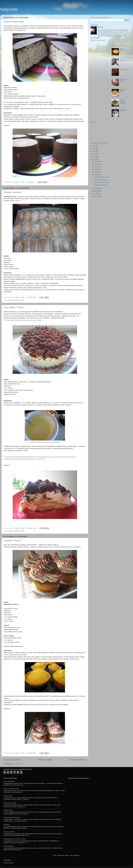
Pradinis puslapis (45, 760)
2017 (95, 148)
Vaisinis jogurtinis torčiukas (123, 102)
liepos (96, 172)
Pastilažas (123, 110)
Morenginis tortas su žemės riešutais (15, 839)
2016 (95, 151)
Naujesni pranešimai (12, 760)
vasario (97, 196)
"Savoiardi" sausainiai (12, 192)
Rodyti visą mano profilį (98, 40)
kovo (96, 194)
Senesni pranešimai (78, 760)
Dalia (101, 27)
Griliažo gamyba (8, 846)
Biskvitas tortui (124, 69)
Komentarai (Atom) (18, 764)
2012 (95, 159)
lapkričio (97, 164)
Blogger (77, 855)
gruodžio (97, 161)
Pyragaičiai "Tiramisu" (12, 541)
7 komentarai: (31, 182)
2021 (95, 146)
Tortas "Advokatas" (124, 50)
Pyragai (11, 300)
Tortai (22, 300)
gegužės (97, 188)
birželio (97, 175)
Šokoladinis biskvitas (123, 80)
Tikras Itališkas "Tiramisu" (14, 307)
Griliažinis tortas (123, 91)
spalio (96, 167)
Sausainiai (17, 300)
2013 (95, 156)
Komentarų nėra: (31, 297)
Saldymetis (9, 9)
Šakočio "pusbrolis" (9, 832)
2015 (95, 154)
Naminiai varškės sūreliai (14, 22)
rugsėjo (97, 169)
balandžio (98, 191)
